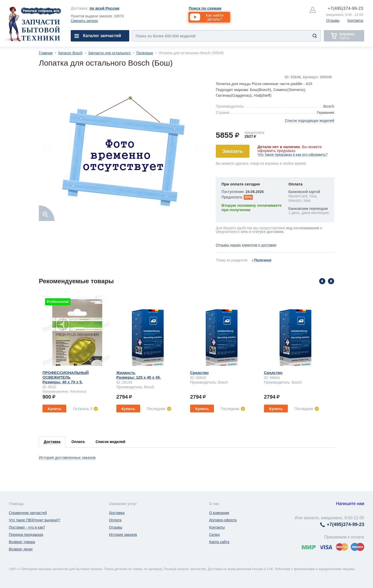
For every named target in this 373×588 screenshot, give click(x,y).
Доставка (117, 513)
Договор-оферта (223, 520)
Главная (46, 53)
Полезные (145, 53)
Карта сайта (219, 542)
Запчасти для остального (109, 53)
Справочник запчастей (28, 513)
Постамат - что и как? (27, 527)
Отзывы (333, 20)
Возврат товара (22, 542)
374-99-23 (345, 8)
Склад (214, 535)
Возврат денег (21, 549)
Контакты (355, 20)
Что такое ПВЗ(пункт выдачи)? (35, 520)
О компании (219, 513)
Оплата (115, 520)
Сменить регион (84, 21)
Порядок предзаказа (26, 535)
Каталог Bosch (70, 53)
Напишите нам (350, 504)
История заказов (123, 535)
